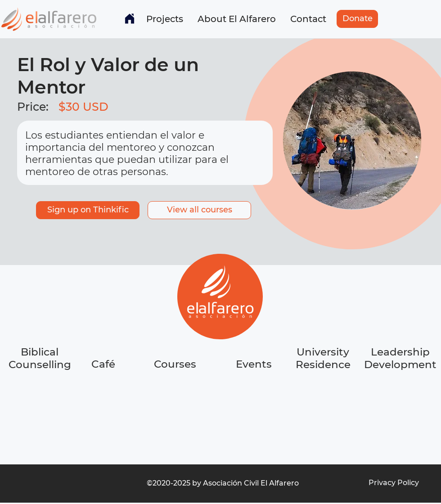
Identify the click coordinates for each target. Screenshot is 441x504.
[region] (104, 398)
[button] (165, 19)
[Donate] (357, 19)
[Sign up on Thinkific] (88, 210)
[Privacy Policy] (394, 483)
